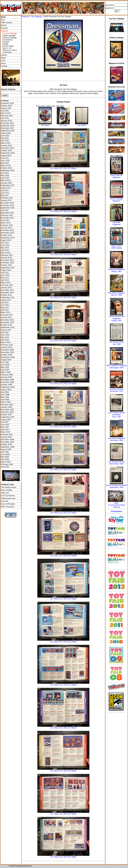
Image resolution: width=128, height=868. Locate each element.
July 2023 (5, 118)
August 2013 (6, 240)
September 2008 (8, 387)
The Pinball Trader (116, 342)
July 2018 (5, 173)
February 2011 (7, 315)
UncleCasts (7, 52)
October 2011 (6, 295)
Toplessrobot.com (8, 498)
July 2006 (5, 452)
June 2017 (5, 193)
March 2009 (6, 372)
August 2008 (6, 390)
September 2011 (8, 297)
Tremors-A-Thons (10, 50)
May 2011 (5, 307)
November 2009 (7, 352)
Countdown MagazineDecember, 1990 (116, 439)
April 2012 (5, 280)
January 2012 (6, 287)
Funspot (6, 42)
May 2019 (5, 163)
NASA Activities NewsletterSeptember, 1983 (116, 486)
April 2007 (5, 429)
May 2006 (5, 457)
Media (3, 58)
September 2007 (8, 417)
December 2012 (7, 260)
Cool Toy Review (8, 496)
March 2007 (6, 432)
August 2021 (6, 133)
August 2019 (6, 155)
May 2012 (5, 278)
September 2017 (8, 185)
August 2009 (6, 360)
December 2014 (7, 218)
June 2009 (5, 365)
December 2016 (7, 203)
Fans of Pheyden (8, 504)
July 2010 (5, 332)
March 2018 (6, 180)
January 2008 (6, 407)
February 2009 (7, 375)
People (5, 44)
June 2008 (5, 395)
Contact (4, 66)
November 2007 (7, 412)
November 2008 (7, 382)
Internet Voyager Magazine (117, 200)
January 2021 (6, 145)
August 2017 (6, 188)
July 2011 (5, 302)
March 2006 (6, 462)
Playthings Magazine (116, 269)
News (3, 17)
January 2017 (6, 200)
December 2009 (7, 350)
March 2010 (6, 342)
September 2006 (8, 447)
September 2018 (8, 170)
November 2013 (7, 233)
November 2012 (7, 263)
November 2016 (7, 205)
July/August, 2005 (117, 368)
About (3, 63)
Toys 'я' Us (7, 48)
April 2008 (5, 400)
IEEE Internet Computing (116, 366)
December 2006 (7, 439)
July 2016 (5, 210)
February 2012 (7, 285)
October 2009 (6, 355)
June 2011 (5, 305)
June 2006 (5, 454)
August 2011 (6, 300)
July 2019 (5, 158)
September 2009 (8, 357)
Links (3, 61)
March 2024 (6, 113)
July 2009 (5, 362)
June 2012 (5, 275)
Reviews (4, 28)
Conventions (7, 40)
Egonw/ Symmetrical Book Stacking (117, 505)
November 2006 (7, 442)
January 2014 (6, 228)
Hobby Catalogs (9, 36)
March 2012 (6, 282)
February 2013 (7, 255)
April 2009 (5, 370)
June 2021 (5, 136)
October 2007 (6, 414)
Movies (4, 25)
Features (25, 17)
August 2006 (6, 449)
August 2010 (6, 330)
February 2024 (7, 116)
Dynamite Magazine (116, 223)
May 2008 (5, 397)
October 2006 (6, 444)
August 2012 (6, 270)
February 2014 (7, 225)
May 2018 (5, 175)
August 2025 (6, 108)
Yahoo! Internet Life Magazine (117, 317)
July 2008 (5, 392)
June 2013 (5, 245)
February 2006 (7, 464)
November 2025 (7, 103)
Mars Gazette (7, 490)
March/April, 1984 (116, 464)
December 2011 (7, 290)
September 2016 (8, 208)
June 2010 (5, 335)
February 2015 (7, 215)
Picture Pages (8, 46)
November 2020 (7, 148)
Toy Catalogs (36, 17)
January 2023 (6, 121)
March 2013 (6, 253)
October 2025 (6, 106)
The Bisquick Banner (116, 462)
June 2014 (5, 220)
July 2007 (5, 422)
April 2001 (5, 467)
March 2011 (6, 312)
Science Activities (116, 389)
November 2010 (7, 322)
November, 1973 (117, 391)
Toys (3, 20)
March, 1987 (116, 271)
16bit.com (5, 493)
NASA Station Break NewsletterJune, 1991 (116, 415)
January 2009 (6, 377)
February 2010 (7, 345)
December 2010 (7, 320)
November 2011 (7, 292)
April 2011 (5, 310)
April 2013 (5, 250)
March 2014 (6, 223)
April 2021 (5, 141)
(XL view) (45, 125)
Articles (4, 55)
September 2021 (8, 131)
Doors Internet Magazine (116, 176)
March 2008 (6, 402)
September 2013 (8, 238)
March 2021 (6, 143)
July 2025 (5, 111)
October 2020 (6, 150)
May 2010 (5, 337)
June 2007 (5, 424)
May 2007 (5, 427)
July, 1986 (116, 344)
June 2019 (5, 160)
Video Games (7, 22)
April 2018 (5, 178)
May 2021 (5, 138)
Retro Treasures (8, 507)
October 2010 (6, 325)
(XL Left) (63, 168)
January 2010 (6, 347)
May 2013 (5, 248)
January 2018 (6, 183)
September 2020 (8, 153)
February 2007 (7, 434)
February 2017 (7, 198)
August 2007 (6, 419)
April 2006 (5, 459)
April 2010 (5, 340)
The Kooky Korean (9, 487)
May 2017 (5, 195)
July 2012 (5, 273)
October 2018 (6, 168)
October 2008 (6, 385)
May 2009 (5, 367)
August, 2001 (117, 321)
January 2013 (6, 258)
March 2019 (6, 165)
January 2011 (6, 317)
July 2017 (5, 190)
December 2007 (7, 410)
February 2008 (7, 405)
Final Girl (5, 501)
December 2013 (7, 230)
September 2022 (8, 126)
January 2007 (6, 437)
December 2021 (7, 128)
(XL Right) (72, 168)
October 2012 (6, 265)
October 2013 (6, 235)
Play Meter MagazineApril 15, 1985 (116, 294)
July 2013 (5, 243)
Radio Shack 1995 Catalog (117, 247)
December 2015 (7, 213)
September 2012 (8, 268)
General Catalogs (10, 38)
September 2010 (8, 327)
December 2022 (7, 123)
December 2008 (7, 380)
